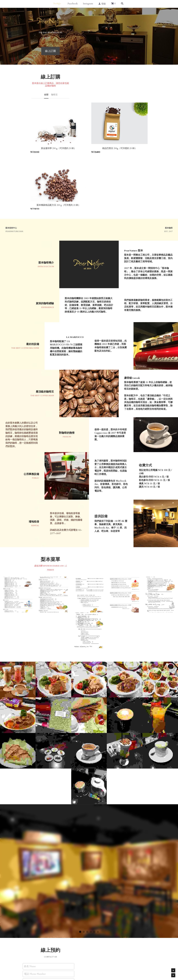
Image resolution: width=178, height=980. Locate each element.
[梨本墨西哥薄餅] (18, 678)
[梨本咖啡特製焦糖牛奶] (89, 714)
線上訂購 (89, 51)
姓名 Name (39, 894)
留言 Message (40, 909)
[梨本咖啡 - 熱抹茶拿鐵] (160, 678)
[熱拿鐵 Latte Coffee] (125, 643)
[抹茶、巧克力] (53, 678)
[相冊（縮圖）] (18, 522)
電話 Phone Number (44, 901)
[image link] (89, 22)
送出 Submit (58, 929)
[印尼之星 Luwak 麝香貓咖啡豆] (53, 643)
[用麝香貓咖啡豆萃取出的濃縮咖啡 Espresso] (89, 678)
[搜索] (122, 4)
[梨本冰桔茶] (160, 643)
